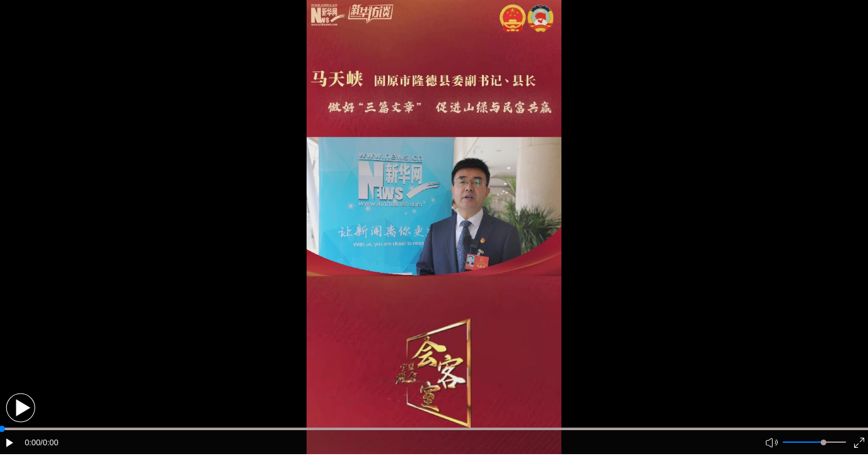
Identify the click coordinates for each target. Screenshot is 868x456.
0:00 (32, 442)
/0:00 (49, 442)
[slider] (824, 442)
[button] (21, 408)
